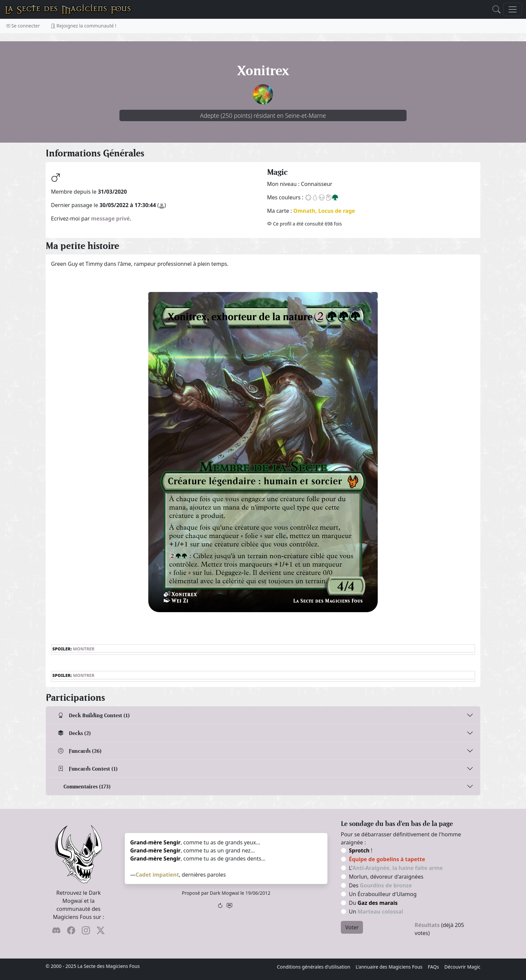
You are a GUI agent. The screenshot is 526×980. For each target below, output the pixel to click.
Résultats (427, 925)
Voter (352, 927)
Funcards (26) (80, 751)
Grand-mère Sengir (155, 842)
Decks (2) (74, 733)
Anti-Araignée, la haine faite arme (398, 868)
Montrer (84, 649)
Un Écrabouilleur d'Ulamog (383, 894)
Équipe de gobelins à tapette (387, 859)
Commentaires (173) (87, 787)
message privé (111, 218)
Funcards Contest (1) (88, 769)
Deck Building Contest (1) (94, 715)
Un (376, 912)
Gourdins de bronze (386, 885)
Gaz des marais (378, 903)
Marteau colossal (380, 912)
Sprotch (359, 850)
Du (373, 903)
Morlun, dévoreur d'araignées (386, 877)
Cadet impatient (157, 875)
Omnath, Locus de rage (324, 211)
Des (380, 885)
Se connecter (23, 26)
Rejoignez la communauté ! (84, 26)
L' (396, 868)
